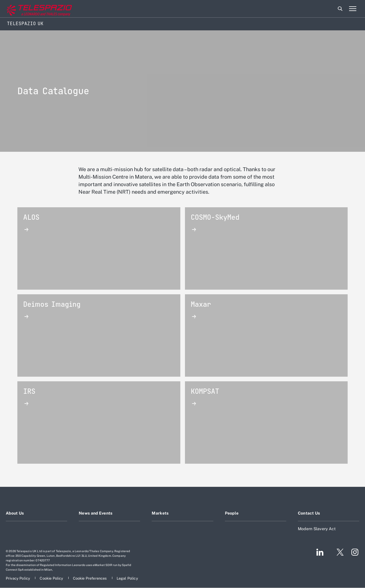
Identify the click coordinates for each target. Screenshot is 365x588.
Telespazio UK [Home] (25, 24)
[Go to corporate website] (29, 9)
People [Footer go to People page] (232, 513)
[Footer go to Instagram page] (355, 552)
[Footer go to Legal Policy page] (127, 578)
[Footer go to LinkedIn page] (320, 552)
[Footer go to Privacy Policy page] (18, 578)
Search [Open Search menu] (340, 9)
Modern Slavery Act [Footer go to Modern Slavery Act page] (317, 529)
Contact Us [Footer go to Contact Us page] (309, 513)
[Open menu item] (353, 9)
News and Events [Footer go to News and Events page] (96, 513)
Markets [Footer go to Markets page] (160, 513)
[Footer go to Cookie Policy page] (52, 578)
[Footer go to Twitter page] (338, 552)
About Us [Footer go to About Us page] (15, 513)
